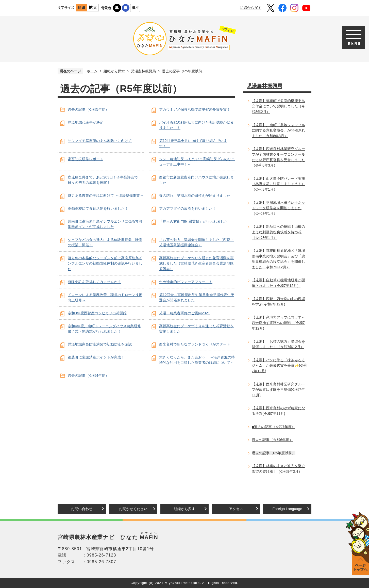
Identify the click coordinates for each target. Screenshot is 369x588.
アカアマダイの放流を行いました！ (188, 208)
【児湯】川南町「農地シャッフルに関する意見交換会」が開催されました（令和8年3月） (278, 130)
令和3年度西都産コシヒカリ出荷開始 (97, 313)
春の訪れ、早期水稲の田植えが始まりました (195, 195)
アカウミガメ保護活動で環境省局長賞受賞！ (195, 109)
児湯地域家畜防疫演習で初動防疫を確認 (100, 344)
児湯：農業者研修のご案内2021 (184, 313)
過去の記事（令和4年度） (88, 375)
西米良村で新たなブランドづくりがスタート (195, 344)
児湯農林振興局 (143, 71)
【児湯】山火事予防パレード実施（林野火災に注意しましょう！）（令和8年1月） (278, 184)
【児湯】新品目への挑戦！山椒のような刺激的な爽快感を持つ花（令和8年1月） (278, 232)
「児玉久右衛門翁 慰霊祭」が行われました (193, 221)
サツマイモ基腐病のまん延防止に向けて (100, 141)
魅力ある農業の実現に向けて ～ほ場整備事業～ (106, 195)
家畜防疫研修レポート (86, 159)
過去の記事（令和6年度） (272, 440)
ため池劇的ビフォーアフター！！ (186, 282)
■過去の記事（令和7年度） (273, 427)
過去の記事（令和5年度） (88, 109)
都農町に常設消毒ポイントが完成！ (96, 357)
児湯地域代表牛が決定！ (87, 122)
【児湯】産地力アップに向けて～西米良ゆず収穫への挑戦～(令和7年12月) (278, 323)
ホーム (92, 71)
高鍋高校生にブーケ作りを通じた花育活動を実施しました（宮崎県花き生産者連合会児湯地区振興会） (196, 263)
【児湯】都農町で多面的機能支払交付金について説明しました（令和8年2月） (278, 106)
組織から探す (251, 8)
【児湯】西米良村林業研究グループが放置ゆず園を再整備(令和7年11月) (278, 390)
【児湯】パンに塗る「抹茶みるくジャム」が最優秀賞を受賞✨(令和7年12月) (280, 365)
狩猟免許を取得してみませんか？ (94, 282)
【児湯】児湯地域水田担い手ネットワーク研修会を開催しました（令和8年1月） (278, 208)
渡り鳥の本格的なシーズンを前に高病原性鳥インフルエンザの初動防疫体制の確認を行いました (105, 263)
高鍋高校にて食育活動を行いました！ (98, 208)
